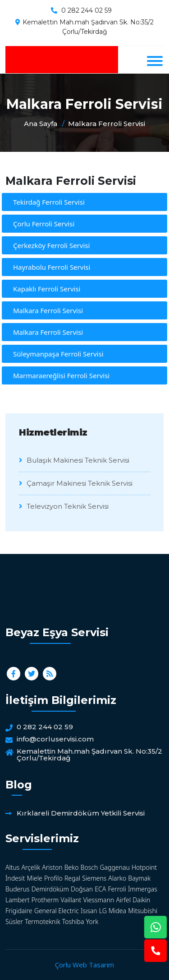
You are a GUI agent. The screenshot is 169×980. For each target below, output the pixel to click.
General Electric (57, 911)
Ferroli (117, 889)
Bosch (89, 867)
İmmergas (143, 889)
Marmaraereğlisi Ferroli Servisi (61, 375)
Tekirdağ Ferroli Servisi (49, 202)
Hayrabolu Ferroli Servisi (52, 267)
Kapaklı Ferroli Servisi (47, 289)
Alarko (117, 878)
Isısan (89, 911)
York (92, 921)
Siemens (94, 878)
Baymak (139, 878)
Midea (117, 911)
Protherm (45, 900)
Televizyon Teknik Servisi (64, 506)
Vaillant (71, 900)
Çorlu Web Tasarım (84, 965)
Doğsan (82, 889)
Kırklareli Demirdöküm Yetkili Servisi (81, 813)
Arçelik (31, 867)
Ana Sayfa (41, 124)
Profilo (53, 878)
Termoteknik (42, 921)
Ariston (52, 867)
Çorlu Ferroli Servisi (44, 224)
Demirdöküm (50, 889)
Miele (35, 878)
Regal (72, 878)
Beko (72, 867)
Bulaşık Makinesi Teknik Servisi (74, 460)
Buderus (18, 889)
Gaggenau (114, 867)
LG (103, 911)
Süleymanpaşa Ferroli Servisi (58, 354)
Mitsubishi (143, 911)
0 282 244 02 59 (87, 10)
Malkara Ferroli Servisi (107, 124)
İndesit (15, 878)
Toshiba (73, 921)
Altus (12, 867)
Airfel (123, 900)
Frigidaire (19, 911)
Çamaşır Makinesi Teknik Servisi (76, 483)
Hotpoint (144, 867)
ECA (100, 889)
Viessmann (98, 900)
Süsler (14, 921)
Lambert (18, 900)
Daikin (141, 900)
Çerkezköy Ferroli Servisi (51, 245)
